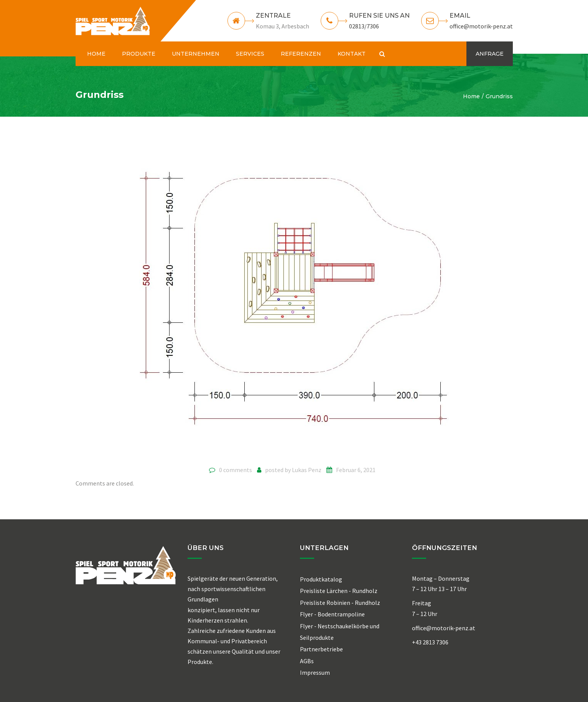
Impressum (315, 672)
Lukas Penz (307, 470)
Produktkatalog (321, 579)
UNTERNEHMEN (196, 54)
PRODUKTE (139, 54)
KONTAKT (352, 54)
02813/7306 (364, 26)
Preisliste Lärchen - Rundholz (339, 591)
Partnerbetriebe (321, 649)
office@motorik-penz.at (481, 26)
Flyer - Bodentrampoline (332, 614)
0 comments (236, 470)
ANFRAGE (490, 54)
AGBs (307, 661)
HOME (96, 54)
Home (471, 96)
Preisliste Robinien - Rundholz (340, 603)
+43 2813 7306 (430, 642)
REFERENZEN (301, 54)
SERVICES (250, 54)
